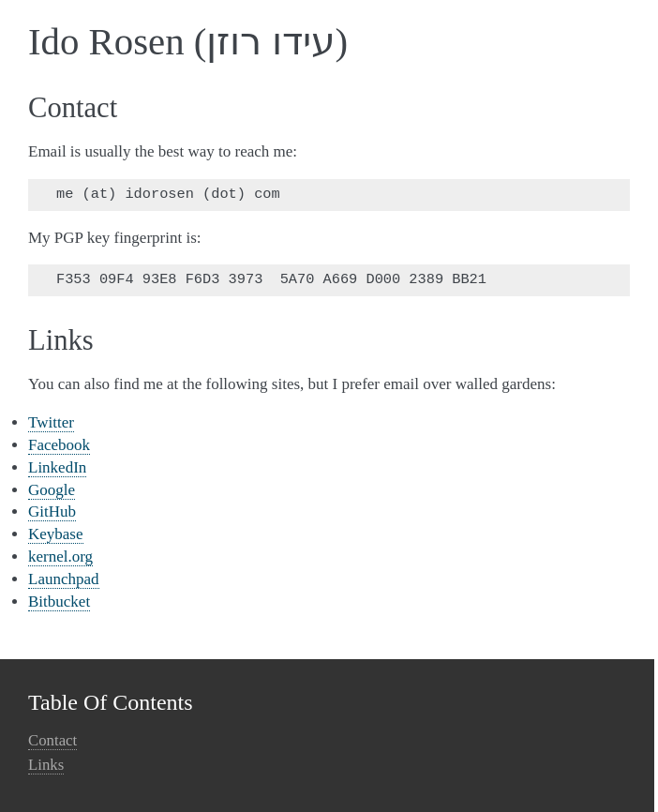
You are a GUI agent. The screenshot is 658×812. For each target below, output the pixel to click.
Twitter (51, 422)
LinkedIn (57, 467)
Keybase (56, 534)
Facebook (59, 445)
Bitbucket (59, 601)
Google (52, 490)
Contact (52, 740)
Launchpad (64, 579)
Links (46, 765)
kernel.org (60, 556)
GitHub (52, 511)
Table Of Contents (111, 702)
